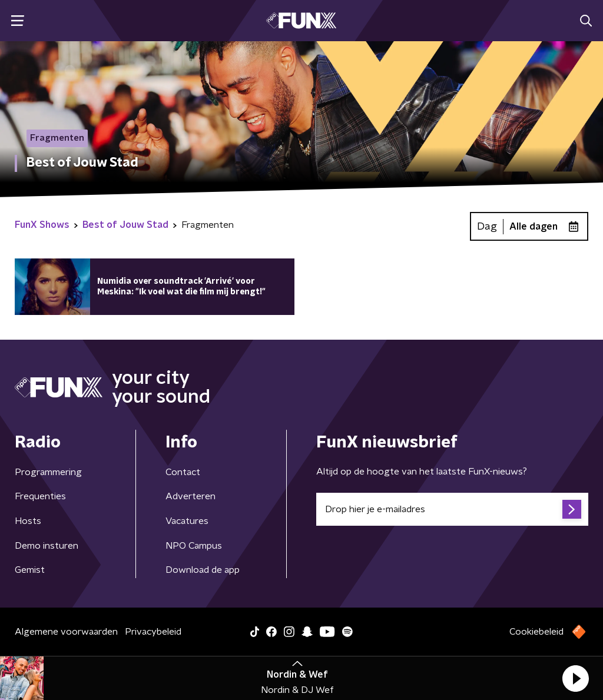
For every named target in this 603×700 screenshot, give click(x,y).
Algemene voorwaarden (66, 632)
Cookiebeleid (536, 632)
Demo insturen (47, 546)
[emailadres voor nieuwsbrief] (452, 509)
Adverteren (190, 496)
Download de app (203, 570)
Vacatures (187, 521)
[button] (575, 678)
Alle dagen (534, 227)
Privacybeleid (153, 632)
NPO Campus (194, 546)
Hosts (28, 521)
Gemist (30, 570)
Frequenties (40, 496)
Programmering (48, 472)
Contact (183, 472)
